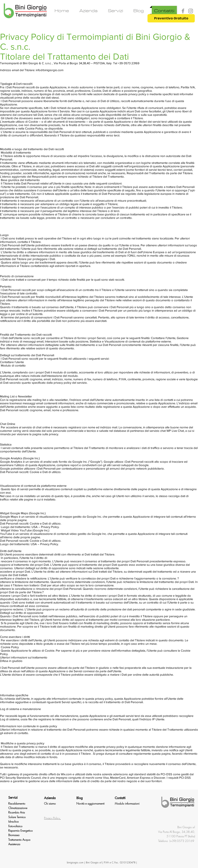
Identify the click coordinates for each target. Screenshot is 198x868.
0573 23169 (186, 841)
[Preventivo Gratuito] (171, 18)
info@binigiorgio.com (50, 70)
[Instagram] (191, 11)
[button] (115, 11)
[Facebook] (183, 11)
